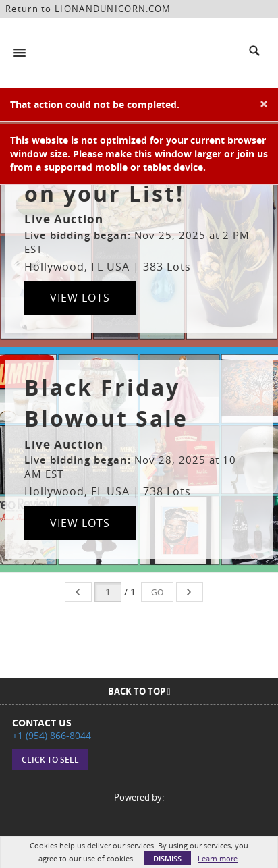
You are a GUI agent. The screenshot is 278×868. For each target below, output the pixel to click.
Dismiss (167, 858)
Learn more (218, 858)
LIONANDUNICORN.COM (113, 9)
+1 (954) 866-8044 (52, 735)
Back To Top (139, 691)
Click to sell (50, 760)
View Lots (80, 298)
